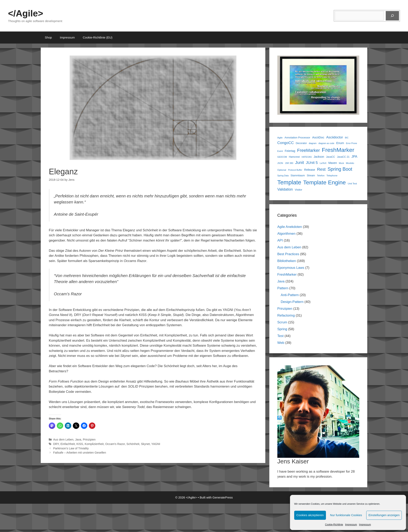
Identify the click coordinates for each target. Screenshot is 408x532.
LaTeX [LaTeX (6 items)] (323, 163)
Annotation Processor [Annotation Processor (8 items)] (297, 138)
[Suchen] (392, 16)
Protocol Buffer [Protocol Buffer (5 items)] (295, 170)
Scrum (282, 322)
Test (280, 336)
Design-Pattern (292, 302)
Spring (282, 329)
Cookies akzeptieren (310, 515)
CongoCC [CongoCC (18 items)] (286, 143)
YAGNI (156, 444)
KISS (80, 444)
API (280, 240)
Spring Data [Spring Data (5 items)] (283, 176)
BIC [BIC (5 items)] (347, 138)
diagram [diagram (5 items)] (313, 143)
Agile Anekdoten (290, 227)
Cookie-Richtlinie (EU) (98, 37)
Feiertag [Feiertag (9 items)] (290, 151)
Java (78, 440)
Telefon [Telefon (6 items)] (321, 175)
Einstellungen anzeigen (384, 515)
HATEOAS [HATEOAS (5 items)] (307, 157)
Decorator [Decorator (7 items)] (301, 143)
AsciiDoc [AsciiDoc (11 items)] (318, 137)
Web (281, 343)
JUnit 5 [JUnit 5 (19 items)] (312, 163)
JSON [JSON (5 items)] (280, 163)
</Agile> (26, 13)
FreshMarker (287, 275)
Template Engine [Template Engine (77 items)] (325, 182)
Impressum (351, 525)
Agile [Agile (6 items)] (280, 138)
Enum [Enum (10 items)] (340, 143)
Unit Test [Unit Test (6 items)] (352, 183)
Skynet (145, 444)
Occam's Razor (115, 444)
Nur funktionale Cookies (346, 515)
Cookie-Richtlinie (334, 525)
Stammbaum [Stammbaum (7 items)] (298, 176)
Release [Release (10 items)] (309, 170)
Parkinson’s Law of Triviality (71, 448)
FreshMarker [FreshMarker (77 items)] (338, 150)
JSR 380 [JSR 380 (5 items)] (289, 163)
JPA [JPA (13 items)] (354, 157)
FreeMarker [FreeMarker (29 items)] (309, 150)
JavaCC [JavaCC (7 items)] (331, 157)
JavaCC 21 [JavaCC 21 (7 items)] (343, 157)
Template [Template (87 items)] (289, 182)
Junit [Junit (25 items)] (300, 162)
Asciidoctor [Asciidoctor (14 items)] (335, 137)
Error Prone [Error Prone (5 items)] (352, 143)
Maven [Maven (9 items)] (333, 163)
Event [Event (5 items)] (280, 151)
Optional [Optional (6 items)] (282, 170)
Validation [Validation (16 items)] (285, 189)
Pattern (283, 288)
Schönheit (133, 444)
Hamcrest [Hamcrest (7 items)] (294, 157)
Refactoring (286, 315)
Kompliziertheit (94, 444)
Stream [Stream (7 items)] (311, 176)
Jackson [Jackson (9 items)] (319, 157)
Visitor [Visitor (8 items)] (299, 190)
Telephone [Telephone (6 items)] (332, 175)
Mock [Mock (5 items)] (341, 163)
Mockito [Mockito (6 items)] (350, 163)
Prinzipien (89, 440)
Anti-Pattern (290, 295)
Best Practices (288, 254)
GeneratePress (223, 497)
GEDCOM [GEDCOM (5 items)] (282, 157)
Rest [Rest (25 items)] (321, 169)
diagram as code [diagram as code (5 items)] (326, 143)
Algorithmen (286, 234)
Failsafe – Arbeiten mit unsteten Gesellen (80, 453)
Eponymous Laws (291, 268)
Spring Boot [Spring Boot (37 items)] (340, 169)
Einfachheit (68, 444)
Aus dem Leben (63, 440)
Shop (48, 37)
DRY (56, 444)
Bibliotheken (287, 261)
